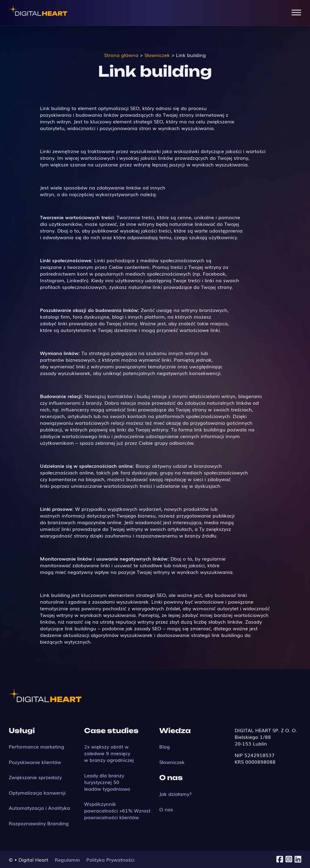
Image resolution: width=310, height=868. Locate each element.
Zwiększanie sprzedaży (35, 777)
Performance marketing (36, 746)
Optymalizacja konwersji (37, 793)
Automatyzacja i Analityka (39, 808)
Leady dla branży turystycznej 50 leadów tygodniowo (107, 782)
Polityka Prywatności (110, 860)
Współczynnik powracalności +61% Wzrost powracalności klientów (117, 810)
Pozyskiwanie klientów (35, 762)
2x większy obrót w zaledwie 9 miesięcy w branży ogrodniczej (109, 753)
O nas (166, 809)
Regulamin (67, 860)
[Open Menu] (296, 13)
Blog (165, 746)
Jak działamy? (175, 794)
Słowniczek (172, 762)
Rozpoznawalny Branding (39, 823)
